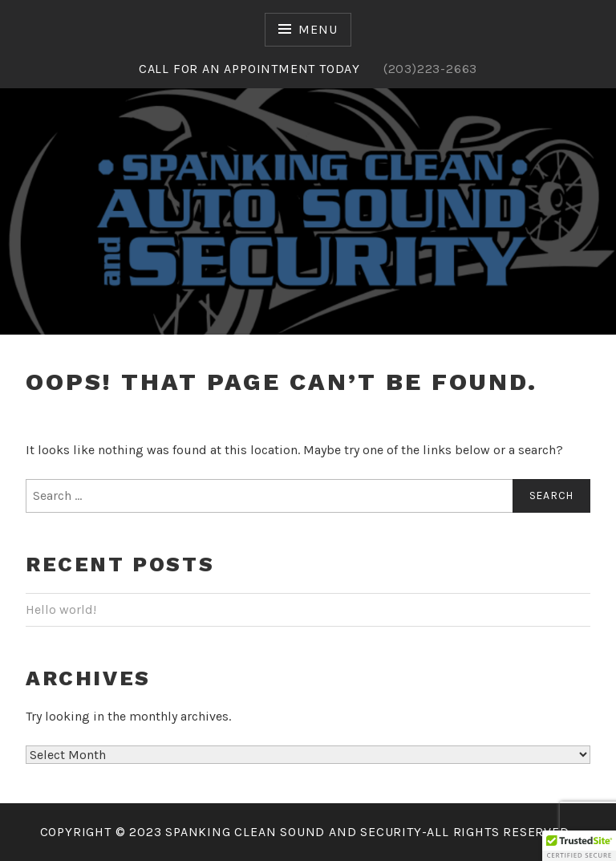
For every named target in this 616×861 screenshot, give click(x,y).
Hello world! (61, 609)
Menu (318, 29)
